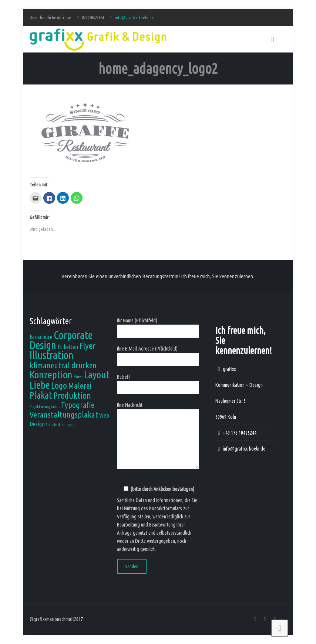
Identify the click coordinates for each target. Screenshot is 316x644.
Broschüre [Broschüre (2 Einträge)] (41, 337)
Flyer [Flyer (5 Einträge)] (87, 346)
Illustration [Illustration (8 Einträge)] (52, 355)
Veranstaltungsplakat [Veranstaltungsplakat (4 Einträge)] (64, 414)
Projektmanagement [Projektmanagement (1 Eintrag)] (45, 406)
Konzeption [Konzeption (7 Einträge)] (51, 374)
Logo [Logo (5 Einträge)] (59, 385)
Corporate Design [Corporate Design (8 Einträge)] (61, 340)
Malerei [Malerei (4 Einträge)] (80, 386)
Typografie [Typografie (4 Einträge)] (78, 405)
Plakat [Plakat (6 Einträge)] (41, 395)
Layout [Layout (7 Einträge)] (97, 374)
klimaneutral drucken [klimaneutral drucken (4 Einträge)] (63, 365)
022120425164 (93, 18)
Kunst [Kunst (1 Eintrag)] (78, 377)
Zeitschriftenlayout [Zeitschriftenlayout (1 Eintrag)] (60, 425)
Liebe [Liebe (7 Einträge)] (40, 385)
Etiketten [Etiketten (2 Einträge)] (68, 347)
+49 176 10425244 (240, 433)
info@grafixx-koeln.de (134, 18)
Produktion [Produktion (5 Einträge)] (72, 395)
